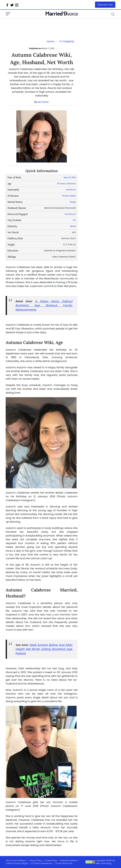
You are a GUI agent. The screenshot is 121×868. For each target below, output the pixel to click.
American (71, 190)
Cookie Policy (51, 860)
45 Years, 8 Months (66, 184)
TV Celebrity (67, 41)
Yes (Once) (70, 214)
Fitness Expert (69, 196)
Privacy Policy (36, 860)
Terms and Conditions (16, 860)
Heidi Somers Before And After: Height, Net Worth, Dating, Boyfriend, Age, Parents (44, 649)
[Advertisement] (31, 25)
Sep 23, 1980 (70, 177)
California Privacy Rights (17, 863)
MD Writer (43, 102)
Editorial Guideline (69, 860)
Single (73, 202)
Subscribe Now (105, 5)
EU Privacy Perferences (42, 863)
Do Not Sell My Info (64, 863)
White (73, 226)
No (74, 220)
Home (50, 41)
